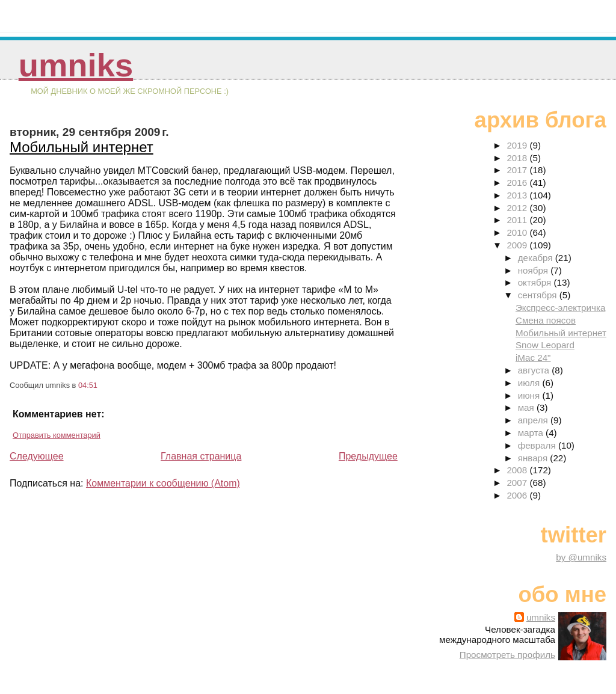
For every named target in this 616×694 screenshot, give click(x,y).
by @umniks (581, 557)
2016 (518, 183)
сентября (539, 295)
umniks (76, 65)
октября (536, 282)
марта (532, 433)
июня (530, 395)
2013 (518, 195)
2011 (518, 220)
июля (530, 383)
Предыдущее (368, 456)
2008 (518, 470)
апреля (534, 420)
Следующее (37, 456)
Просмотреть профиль (507, 655)
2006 (518, 495)
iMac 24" (533, 358)
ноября (534, 270)
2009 (518, 245)
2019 (518, 145)
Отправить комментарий (57, 435)
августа (535, 370)
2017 (518, 170)
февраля (538, 445)
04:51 (88, 385)
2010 (518, 232)
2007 (518, 483)
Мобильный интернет (82, 147)
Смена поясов (546, 320)
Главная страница (201, 456)
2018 (518, 158)
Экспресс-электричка (560, 308)
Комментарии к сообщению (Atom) (163, 483)
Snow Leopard (545, 345)
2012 (518, 208)
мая (527, 407)
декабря (537, 258)
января (534, 458)
